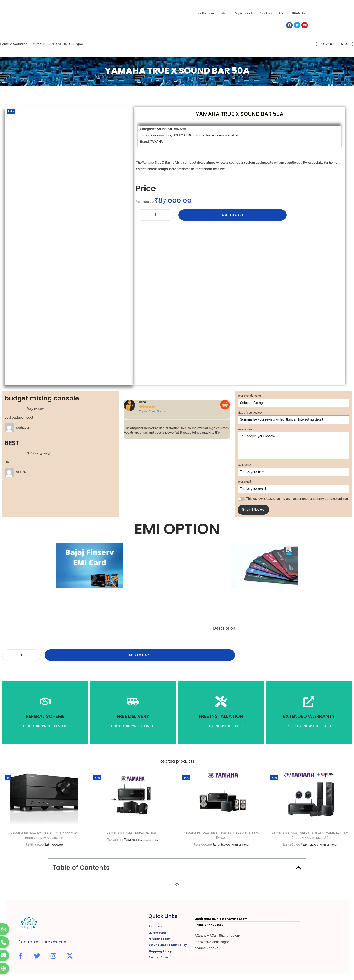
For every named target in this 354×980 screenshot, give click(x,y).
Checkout (266, 13)
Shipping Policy (160, 952)
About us (155, 928)
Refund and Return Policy (167, 946)
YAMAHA (180, 130)
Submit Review (253, 511)
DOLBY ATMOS (184, 136)
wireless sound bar (226, 136)
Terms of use (158, 958)
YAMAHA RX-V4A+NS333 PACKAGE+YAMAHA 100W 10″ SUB (221, 837)
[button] (126, 420)
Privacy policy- (159, 940)
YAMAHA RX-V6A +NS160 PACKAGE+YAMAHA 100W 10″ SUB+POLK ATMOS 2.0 (310, 837)
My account (243, 13)
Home (4, 44)
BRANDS (298, 13)
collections (206, 13)
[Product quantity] (155, 216)
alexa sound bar (160, 136)
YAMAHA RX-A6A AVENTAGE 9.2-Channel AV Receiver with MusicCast (44, 837)
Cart (282, 13)
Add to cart (201, 216)
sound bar (203, 136)
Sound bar (21, 44)
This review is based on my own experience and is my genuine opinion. (297, 500)
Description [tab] (224, 629)
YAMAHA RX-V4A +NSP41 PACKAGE (133, 834)
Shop (225, 13)
